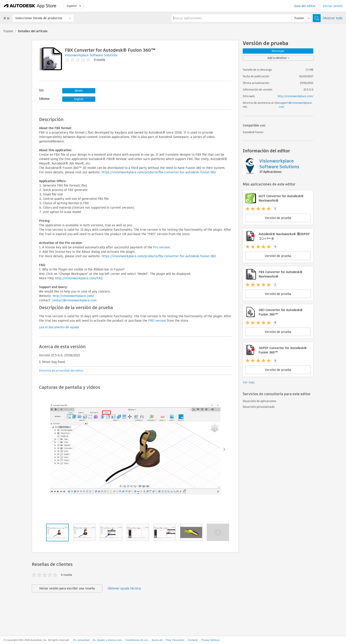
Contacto (193, 640)
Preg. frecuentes (175, 640)
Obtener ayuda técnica (124, 588)
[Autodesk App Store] (30, 6)
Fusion (8, 31)
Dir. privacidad (81, 640)
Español (74, 6)
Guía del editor (305, 6)
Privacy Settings (211, 640)
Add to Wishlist (278, 58)
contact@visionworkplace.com (74, 300)
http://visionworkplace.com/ (73, 296)
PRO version (157, 321)
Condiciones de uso (137, 640)
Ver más (249, 382)
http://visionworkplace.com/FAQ (79, 278)
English (79, 99)
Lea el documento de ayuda (59, 327)
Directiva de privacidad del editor (61, 371)
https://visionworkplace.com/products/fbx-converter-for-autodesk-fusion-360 (159, 172)
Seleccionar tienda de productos (39, 18)
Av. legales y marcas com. (108, 640)
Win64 (79, 91)
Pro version (162, 247)
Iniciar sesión (333, 6)
